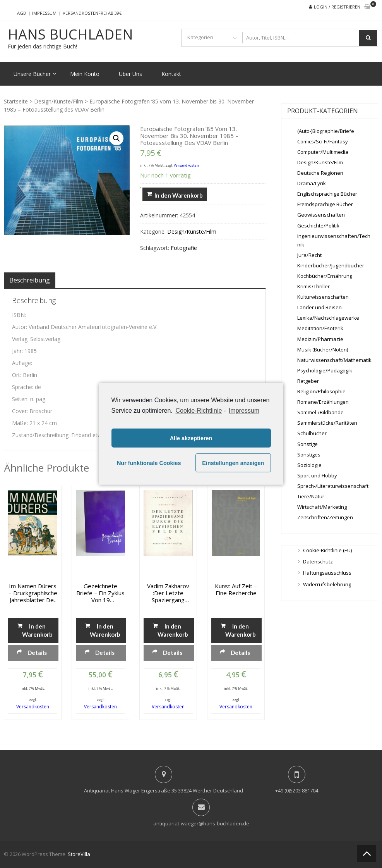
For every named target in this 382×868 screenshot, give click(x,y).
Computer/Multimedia (323, 152)
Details (37, 653)
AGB (21, 13)
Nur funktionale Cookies (149, 463)
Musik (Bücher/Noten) (323, 350)
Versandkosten (186, 165)
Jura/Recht (309, 255)
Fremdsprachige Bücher (325, 204)
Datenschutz (318, 561)
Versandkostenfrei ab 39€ (92, 13)
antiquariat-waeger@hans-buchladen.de (201, 823)
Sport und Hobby (317, 475)
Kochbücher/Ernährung (325, 276)
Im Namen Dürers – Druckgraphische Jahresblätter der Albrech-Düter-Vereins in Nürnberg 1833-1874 (33, 593)
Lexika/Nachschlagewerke (328, 318)
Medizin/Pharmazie (320, 339)
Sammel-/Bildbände (320, 412)
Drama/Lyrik (312, 183)
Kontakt (171, 74)
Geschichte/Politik (318, 226)
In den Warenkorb (179, 195)
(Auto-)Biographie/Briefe (326, 131)
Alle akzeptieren (191, 438)
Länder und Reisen (319, 307)
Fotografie (184, 248)
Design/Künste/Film (59, 101)
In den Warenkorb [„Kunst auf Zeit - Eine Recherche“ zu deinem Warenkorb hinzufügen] (240, 630)
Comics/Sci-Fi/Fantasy (323, 141)
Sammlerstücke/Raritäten (327, 423)
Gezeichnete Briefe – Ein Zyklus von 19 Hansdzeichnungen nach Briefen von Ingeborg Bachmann (100, 593)
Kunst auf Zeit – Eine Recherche (236, 589)
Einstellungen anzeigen (233, 463)
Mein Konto (85, 74)
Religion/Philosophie (321, 391)
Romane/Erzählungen (323, 402)
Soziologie (309, 465)
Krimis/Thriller (313, 286)
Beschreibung (30, 280)
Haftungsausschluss (327, 573)
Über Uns (130, 74)
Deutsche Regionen (320, 173)
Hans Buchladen (70, 34)
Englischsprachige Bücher (327, 194)
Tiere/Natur (311, 496)
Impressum (44, 13)
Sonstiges (309, 455)
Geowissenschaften (321, 215)
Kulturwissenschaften (323, 297)
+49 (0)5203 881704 (297, 790)
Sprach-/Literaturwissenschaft (333, 486)
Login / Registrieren (337, 7)
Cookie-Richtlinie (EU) (327, 550)
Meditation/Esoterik (320, 328)
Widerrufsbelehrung (327, 584)
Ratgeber (308, 381)
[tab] (30, 280)
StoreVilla (79, 854)
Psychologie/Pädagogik (325, 370)
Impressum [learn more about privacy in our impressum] (244, 411)
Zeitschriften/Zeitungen (325, 517)
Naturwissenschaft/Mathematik (334, 360)
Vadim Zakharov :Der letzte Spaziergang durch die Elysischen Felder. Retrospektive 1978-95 (168, 593)
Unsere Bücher (32, 74)
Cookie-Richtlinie (199, 411)
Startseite (16, 101)
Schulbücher (312, 433)
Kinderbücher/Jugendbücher (331, 265)
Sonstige (307, 444)
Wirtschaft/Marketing (322, 507)
